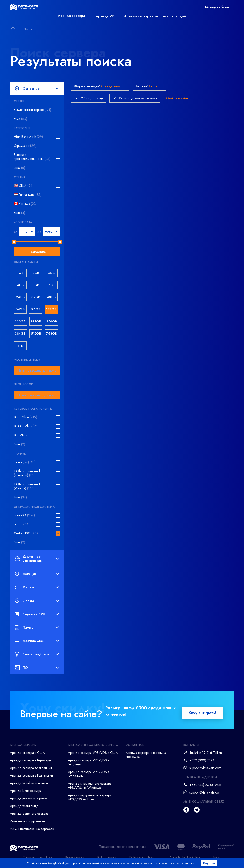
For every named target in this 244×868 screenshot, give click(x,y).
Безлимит (25, 462)
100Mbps (23, 435)
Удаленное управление (37, 559)
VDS (20, 119)
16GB (51, 285)
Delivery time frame (143, 857)
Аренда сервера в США (27, 753)
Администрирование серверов (32, 829)
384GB (20, 333)
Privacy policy (75, 857)
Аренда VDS (106, 16)
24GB (20, 297)
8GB (36, 285)
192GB (36, 321)
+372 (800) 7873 (202, 760)
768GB (52, 333)
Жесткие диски (37, 641)
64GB (20, 309)
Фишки (37, 587)
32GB (36, 297)
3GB (51, 273)
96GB (36, 309)
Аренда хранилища (24, 806)
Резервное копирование (28, 821)
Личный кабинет (217, 7)
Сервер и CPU (37, 614)
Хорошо (209, 863)
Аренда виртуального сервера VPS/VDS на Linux (90, 797)
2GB (36, 273)
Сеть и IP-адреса (37, 654)
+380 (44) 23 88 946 (205, 785)
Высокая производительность (32, 157)
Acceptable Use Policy (185, 857)
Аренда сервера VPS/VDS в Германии (89, 762)
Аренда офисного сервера (29, 814)
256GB (52, 321)
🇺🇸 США (24, 186)
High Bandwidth (28, 137)
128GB (51, 309)
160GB (20, 321)
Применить (37, 252)
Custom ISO (27, 533)
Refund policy (107, 857)
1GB (20, 273)
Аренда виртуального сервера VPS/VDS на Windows (90, 786)
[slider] (14, 242)
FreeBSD (24, 515)
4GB (20, 285)
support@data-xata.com (205, 768)
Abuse (217, 857)
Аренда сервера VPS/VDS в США (93, 753)
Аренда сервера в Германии (30, 760)
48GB (51, 297)
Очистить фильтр (179, 98)
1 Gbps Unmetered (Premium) (27, 473)
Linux (22, 524)
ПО (37, 668)
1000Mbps (25, 417)
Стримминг (25, 146)
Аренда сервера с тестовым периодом (155, 16)
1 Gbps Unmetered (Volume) (27, 486)
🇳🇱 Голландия (28, 195)
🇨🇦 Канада (25, 204)
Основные (37, 89)
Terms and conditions (38, 857)
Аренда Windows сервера (29, 783)
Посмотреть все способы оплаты (122, 847)
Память (37, 627)
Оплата (37, 601)
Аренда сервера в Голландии (31, 775)
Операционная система (135, 98)
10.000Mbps (26, 426)
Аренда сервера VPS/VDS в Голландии (89, 774)
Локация (37, 574)
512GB (36, 333)
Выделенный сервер (32, 110)
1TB (20, 346)
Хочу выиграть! (202, 713)
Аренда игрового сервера (29, 798)
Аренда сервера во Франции (31, 768)
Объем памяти (89, 98)
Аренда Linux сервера (26, 791)
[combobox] (37, 370)
